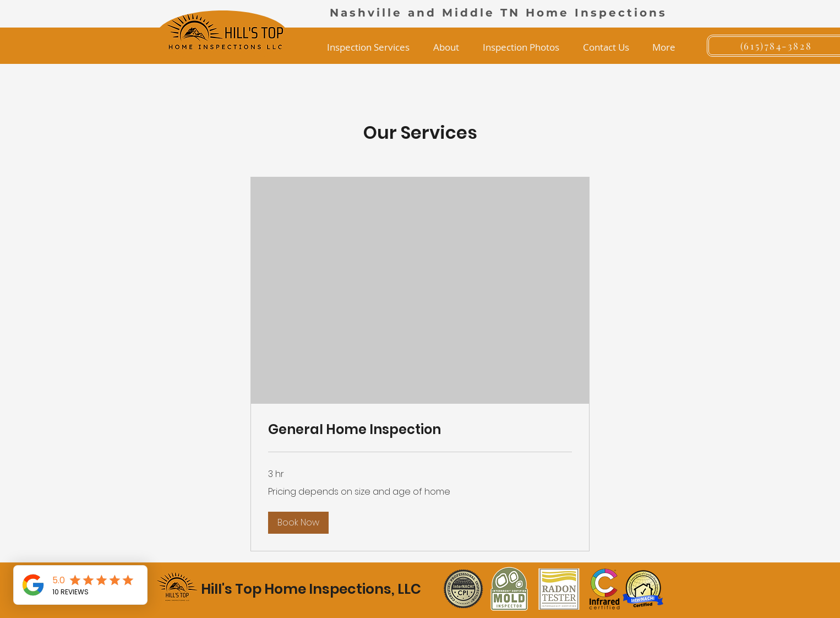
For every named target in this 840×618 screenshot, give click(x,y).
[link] (420, 430)
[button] (368, 47)
